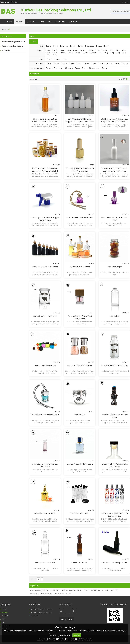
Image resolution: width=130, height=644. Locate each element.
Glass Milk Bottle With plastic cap (114, 365)
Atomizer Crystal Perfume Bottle (80, 464)
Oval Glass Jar (80, 415)
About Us (31, 22)
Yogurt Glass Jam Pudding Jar (45, 316)
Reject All (53, 635)
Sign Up (15, 2)
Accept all (77, 635)
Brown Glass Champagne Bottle (114, 563)
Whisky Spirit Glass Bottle (45, 563)
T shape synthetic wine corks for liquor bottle (114, 465)
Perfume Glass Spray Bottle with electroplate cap (114, 515)
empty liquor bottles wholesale (41, 594)
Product (20, 22)
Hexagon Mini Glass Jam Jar (45, 365)
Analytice (60, 639)
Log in (8, 2)
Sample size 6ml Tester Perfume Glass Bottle (45, 465)
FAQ (50, 22)
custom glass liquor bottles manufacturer (45, 590)
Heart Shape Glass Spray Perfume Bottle (114, 219)
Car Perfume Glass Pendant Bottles (45, 415)
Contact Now (66, 619)
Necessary (51, 639)
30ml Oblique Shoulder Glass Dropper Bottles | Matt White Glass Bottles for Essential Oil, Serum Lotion (80, 120)
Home (9, 22)
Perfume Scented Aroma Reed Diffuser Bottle (80, 317)
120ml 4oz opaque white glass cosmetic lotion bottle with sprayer (114, 170)
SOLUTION (74, 22)
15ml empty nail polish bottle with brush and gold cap (80, 170)
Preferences (70, 639)
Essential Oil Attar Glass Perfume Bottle (114, 416)
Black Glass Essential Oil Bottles (45, 267)
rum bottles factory (112, 590)
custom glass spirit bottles (93, 590)
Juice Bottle (114, 316)
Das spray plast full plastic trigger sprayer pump (45, 219)
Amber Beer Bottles (80, 563)
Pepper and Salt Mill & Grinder (80, 365)
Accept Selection (65, 635)
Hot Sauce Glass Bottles (80, 513)
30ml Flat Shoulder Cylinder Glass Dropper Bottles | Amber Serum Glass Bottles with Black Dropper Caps (114, 120)
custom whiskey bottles (62, 594)
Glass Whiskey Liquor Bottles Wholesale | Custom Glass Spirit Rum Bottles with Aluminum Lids (45, 120)
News (42, 22)
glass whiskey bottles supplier (72, 590)
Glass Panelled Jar (114, 267)
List (124, 79)
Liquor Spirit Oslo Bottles (80, 267)
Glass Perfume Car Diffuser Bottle (80, 217)
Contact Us (61, 22)
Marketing (79, 639)
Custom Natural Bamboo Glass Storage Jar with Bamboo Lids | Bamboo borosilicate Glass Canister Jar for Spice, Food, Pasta (45, 170)
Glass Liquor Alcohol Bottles (45, 513)
